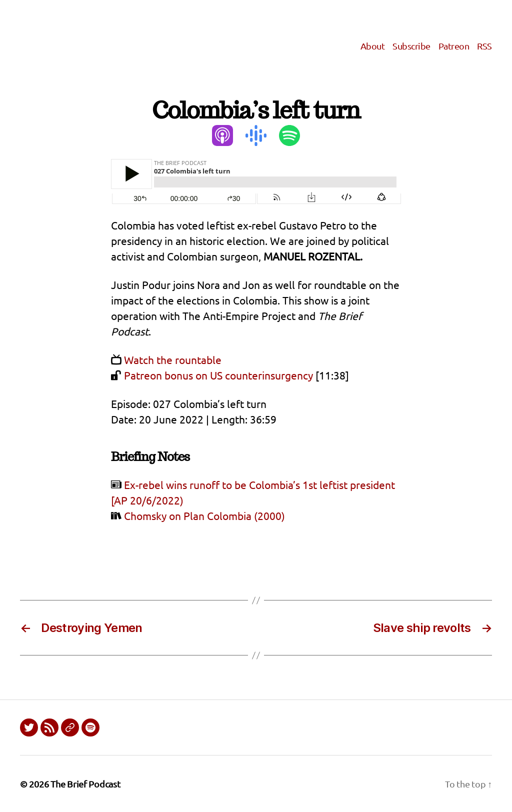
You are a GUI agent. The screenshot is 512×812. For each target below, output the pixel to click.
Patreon (454, 46)
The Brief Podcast (85, 784)
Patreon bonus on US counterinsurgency (218, 375)
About (373, 46)
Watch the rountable (173, 359)
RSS (484, 46)
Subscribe (411, 46)
